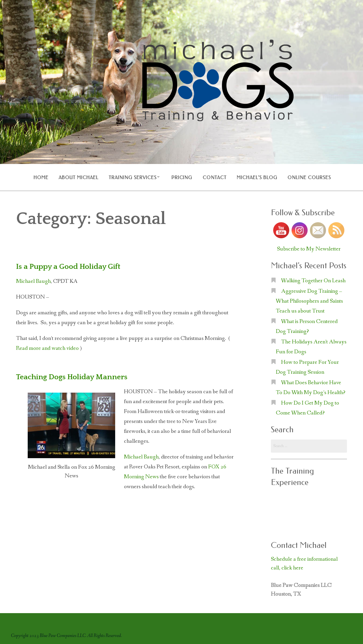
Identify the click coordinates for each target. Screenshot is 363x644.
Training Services (130, 177)
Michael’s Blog (259, 177)
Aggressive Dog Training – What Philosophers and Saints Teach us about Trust (309, 300)
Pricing (182, 177)
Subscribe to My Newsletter (309, 248)
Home (36, 177)
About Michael (75, 177)
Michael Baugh (33, 280)
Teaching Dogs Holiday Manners (75, 375)
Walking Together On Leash (313, 279)
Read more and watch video (47, 347)
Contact (216, 177)
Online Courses (313, 177)
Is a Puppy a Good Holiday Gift (71, 265)
